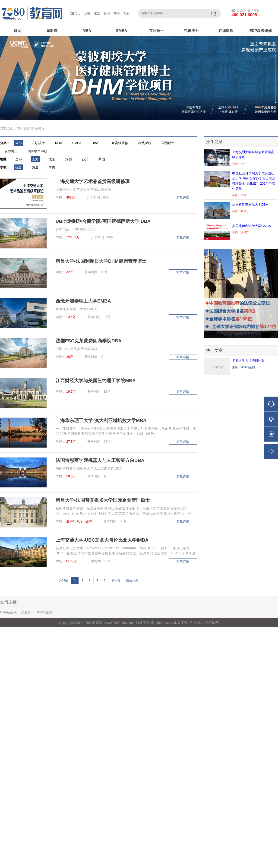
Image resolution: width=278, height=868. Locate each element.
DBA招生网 (44, 612)
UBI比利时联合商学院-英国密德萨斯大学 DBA (103, 221)
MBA (87, 31)
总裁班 (26, 612)
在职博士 (191, 31)
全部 (19, 143)
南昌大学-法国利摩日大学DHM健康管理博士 (101, 261)
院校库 (40, 128)
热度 (35, 167)
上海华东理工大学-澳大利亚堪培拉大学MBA (101, 420)
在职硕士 (156, 31)
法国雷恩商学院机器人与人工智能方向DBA (100, 460)
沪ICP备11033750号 (204, 623)
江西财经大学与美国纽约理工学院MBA (96, 381)
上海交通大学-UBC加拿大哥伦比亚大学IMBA (102, 540)
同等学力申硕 (38, 151)
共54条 (63, 580)
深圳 (107, 13)
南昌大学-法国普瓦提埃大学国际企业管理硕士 (103, 500)
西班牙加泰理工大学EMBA (83, 301)
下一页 (116, 580)
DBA (95, 143)
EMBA (122, 31)
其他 (126, 13)
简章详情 (183, 198)
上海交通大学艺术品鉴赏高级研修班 (93, 181)
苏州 (117, 13)
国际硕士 (168, 143)
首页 (17, 31)
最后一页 (132, 580)
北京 (97, 13)
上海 (87, 13)
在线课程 (226, 31)
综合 (19, 167)
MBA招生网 (8, 612)
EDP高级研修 (261, 31)
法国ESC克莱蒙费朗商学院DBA (88, 341)
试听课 (52, 31)
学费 (52, 167)
